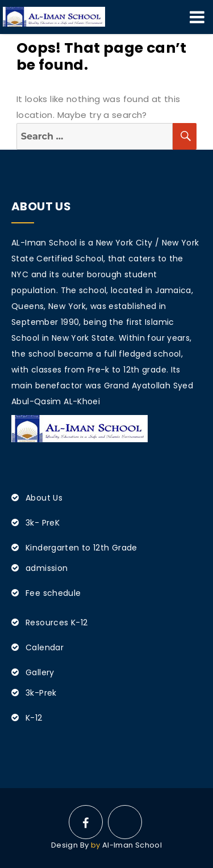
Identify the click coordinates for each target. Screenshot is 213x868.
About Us (44, 498)
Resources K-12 (57, 623)
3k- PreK (43, 523)
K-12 (34, 718)
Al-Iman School (132, 845)
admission (47, 568)
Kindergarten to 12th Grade (82, 548)
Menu (197, 17)
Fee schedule (53, 593)
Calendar (45, 647)
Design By (70, 845)
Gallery (40, 672)
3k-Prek (41, 693)
